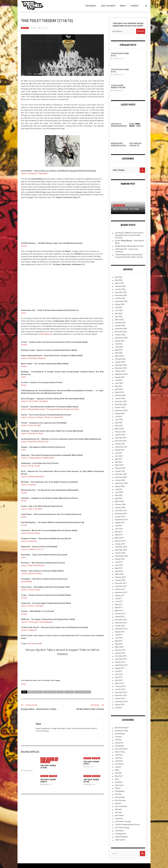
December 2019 (121, 511)
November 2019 (121, 514)
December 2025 (121, 292)
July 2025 (119, 307)
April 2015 (119, 680)
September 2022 (121, 410)
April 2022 (119, 426)
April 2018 (119, 571)
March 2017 (119, 611)
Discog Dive (119, 743)
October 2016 (120, 626)
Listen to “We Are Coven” (31, 466)
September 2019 (121, 520)
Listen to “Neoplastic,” (29, 174)
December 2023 (121, 365)
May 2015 (119, 677)
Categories (91, 6)
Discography (120, 746)
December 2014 (121, 692)
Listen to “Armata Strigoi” (31, 533)
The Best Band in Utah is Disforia (90, 709)
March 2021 (119, 465)
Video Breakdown (122, 837)
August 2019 (120, 523)
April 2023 (119, 389)
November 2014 (121, 695)
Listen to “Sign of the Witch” (32, 509)
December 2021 (121, 438)
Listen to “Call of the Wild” (31, 425)
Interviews (119, 758)
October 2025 (120, 298)
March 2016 (119, 647)
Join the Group (108, 6)
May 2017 (119, 604)
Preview (24, 345)
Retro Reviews (120, 800)
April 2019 (119, 535)
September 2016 (121, 629)
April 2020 (119, 498)
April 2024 (119, 353)
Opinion (118, 788)
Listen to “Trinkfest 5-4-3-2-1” (33, 549)
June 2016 (119, 638)
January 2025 (120, 326)
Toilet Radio (119, 831)
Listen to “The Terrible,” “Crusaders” (35, 401)
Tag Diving (119, 818)
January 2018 (120, 580)
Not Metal (119, 782)
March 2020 (119, 501)
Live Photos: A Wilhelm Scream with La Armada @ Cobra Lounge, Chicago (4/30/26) (129, 235)
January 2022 (120, 435)
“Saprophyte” (43, 174)
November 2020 (121, 477)
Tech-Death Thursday (123, 822)
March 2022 (119, 429)
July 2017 (119, 598)
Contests (118, 737)
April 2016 (119, 644)
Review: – (135, 126)
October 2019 (120, 517)
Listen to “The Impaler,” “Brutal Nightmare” (37, 622)
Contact (135, 6)
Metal (43, 758)
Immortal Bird (49, 692)
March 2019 (119, 538)
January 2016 (120, 653)
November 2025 (121, 295)
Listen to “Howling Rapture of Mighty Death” (38, 458)
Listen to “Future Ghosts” (31, 590)
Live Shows (119, 764)
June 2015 (119, 674)
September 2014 (121, 702)
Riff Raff (118, 809)
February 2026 (120, 286)
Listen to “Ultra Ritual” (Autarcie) (33, 358)
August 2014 (120, 705)
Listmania (119, 761)
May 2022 (119, 423)
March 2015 (119, 683)
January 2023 (120, 398)
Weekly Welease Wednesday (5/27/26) (129, 246)
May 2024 (119, 350)
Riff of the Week (119, 205)
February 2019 (120, 541)
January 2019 (120, 544)
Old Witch (69, 692)
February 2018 (120, 577)
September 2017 (121, 592)
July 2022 (119, 417)
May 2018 (119, 568)
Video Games (120, 840)
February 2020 (120, 504)
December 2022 (121, 401)
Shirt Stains (119, 815)
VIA (29, 644)
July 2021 (119, 453)
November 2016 (121, 623)
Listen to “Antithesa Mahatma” (33, 477)
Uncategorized (120, 834)
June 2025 (119, 310)
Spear (34, 28)
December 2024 (121, 329)
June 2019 (119, 529)
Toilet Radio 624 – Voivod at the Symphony (136, 146)
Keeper (60, 692)
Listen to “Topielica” (29, 485)
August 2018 (120, 559)
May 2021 (119, 459)
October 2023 (120, 371)
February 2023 (120, 395)
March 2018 (119, 574)
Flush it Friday (120, 752)
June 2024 (119, 347)
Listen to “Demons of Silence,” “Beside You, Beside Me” (42, 417)
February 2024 (120, 359)
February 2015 (120, 686)
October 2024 (120, 335)
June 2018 (119, 565)
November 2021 (121, 441)
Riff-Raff (118, 813)
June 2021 (119, 456)
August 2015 (120, 668)
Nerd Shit (118, 773)
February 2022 (120, 432)
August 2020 (120, 486)
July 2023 (119, 380)
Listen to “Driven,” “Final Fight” (32, 606)
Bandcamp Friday (121, 731)
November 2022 (121, 404)
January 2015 (120, 689)
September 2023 (121, 374)
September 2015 (121, 665)
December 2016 (121, 620)
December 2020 (121, 474)
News (117, 779)
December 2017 (121, 583)
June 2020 (119, 492)
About (123, 6)
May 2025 (119, 314)
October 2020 (120, 480)
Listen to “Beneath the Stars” (32, 434)
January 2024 (120, 362)
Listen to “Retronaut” (29, 541)
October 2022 (120, 407)
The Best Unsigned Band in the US (128, 825)
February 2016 (120, 650)
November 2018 (121, 550)
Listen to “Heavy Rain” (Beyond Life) (35, 442)
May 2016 (119, 641)
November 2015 (121, 659)
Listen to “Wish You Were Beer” (33, 565)
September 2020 (121, 483)
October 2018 (120, 553)
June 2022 (119, 420)
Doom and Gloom (121, 749)
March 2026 (119, 283)
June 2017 (119, 601)
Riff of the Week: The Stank (126, 209)
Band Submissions (122, 728)
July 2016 (119, 635)
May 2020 (119, 495)
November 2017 (121, 586)
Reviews (118, 803)
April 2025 (119, 317)
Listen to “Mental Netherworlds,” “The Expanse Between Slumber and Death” (50, 409)
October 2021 (120, 444)
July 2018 (119, 562)
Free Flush (119, 755)
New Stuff (25, 28)
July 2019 (119, 526)
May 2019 (119, 532)
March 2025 (119, 320)
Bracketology (120, 734)
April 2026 (119, 280)
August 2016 (120, 632)
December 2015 (121, 656)
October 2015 (120, 662)
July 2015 (119, 671)
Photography (120, 791)
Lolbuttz (118, 767)
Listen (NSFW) (26, 582)
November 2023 (121, 368)
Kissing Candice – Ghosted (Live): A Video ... (39, 709)
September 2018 (121, 556)
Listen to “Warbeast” (29, 630)
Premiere (118, 794)
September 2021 (121, 447)
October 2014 (120, 698)
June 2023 (119, 383)
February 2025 (120, 323)
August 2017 (120, 595)
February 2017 (120, 614)
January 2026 (120, 289)
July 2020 (119, 489)
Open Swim (50, 760)
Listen (23, 313)
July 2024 (119, 344)
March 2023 (119, 392)
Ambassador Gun (35, 692)
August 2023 (120, 377)
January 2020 (120, 508)
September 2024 (121, 338)
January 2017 (120, 617)
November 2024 (121, 332)
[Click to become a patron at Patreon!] (62, 667)
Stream (24, 246)
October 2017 (120, 589)
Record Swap (120, 797)
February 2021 (120, 468)
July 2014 (119, 708)
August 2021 (120, 450)
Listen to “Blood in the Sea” (31, 574)
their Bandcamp (46, 334)
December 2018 (121, 547)
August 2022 (120, 414)
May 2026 (119, 277)
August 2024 (120, 341)
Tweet (23, 684)
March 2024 (119, 356)
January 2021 (120, 471)
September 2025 (121, 301)
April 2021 (119, 462)
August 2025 (120, 304)
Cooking (118, 740)
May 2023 (119, 386)
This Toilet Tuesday (83, 692)
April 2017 (119, 608)
